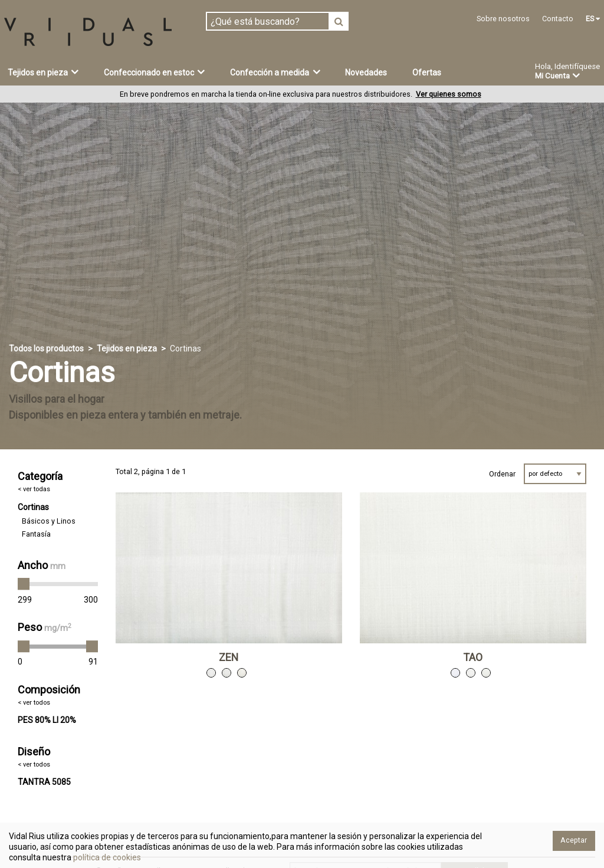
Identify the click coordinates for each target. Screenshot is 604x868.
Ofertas (427, 73)
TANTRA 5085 (44, 782)
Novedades (366, 73)
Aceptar (574, 840)
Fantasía (36, 534)
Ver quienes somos (449, 94)
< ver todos (34, 703)
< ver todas (34, 489)
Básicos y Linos (49, 521)
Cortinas (33, 507)
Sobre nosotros (503, 19)
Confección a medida (275, 72)
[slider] (24, 584)
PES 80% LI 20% (47, 720)
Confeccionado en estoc (155, 72)
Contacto (558, 19)
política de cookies (106, 857)
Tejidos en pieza (43, 72)
